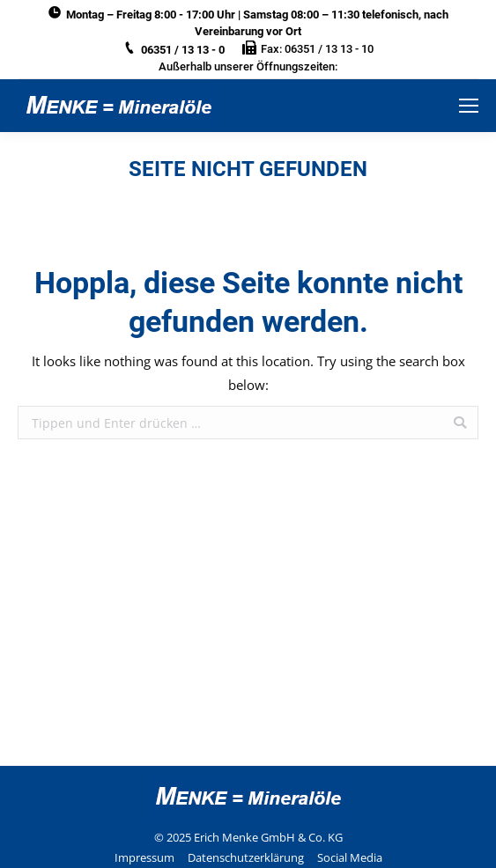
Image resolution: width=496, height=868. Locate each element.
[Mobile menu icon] (469, 106)
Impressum (144, 857)
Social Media (350, 857)
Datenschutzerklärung (246, 857)
